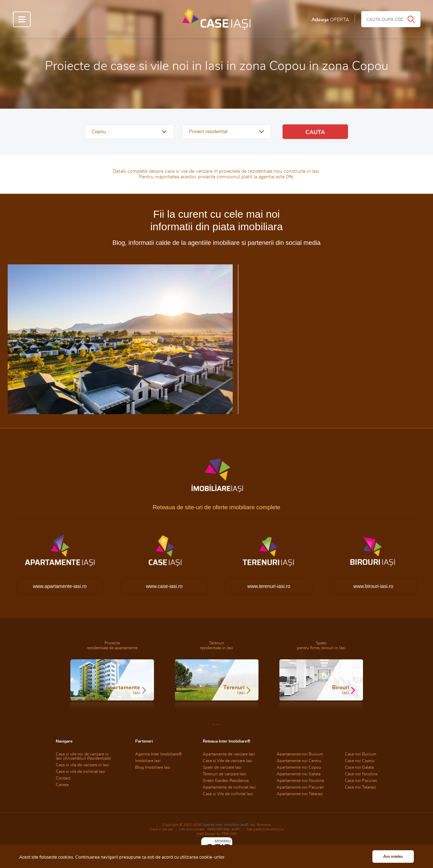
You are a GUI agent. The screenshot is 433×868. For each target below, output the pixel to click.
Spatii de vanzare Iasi (222, 767)
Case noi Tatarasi (361, 787)
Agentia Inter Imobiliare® (158, 754)
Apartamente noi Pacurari (300, 787)
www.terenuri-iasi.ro (269, 586)
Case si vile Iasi (161, 829)
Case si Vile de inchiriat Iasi (228, 794)
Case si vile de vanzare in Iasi (82, 765)
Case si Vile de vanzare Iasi (227, 761)
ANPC (236, 829)
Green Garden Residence (226, 781)
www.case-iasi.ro (164, 586)
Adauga (330, 20)
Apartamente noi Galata (299, 774)
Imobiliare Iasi (148, 761)
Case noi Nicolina (361, 774)
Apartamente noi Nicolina (300, 781)
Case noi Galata (359, 767)
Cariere (62, 785)
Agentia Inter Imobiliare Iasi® (225, 825)
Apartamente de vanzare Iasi (229, 754)
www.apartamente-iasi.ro (60, 586)
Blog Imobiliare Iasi (153, 767)
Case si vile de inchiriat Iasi (80, 772)
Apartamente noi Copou (299, 767)
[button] (129, 132)
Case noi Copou (360, 761)
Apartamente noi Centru (299, 761)
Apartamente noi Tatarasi (300, 794)
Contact (63, 778)
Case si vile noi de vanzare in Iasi (83, 756)
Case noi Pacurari (361, 781)
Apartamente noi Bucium (300, 754)
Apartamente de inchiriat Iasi (229, 787)
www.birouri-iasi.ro (373, 586)
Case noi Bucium (361, 754)
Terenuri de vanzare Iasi (224, 774)
